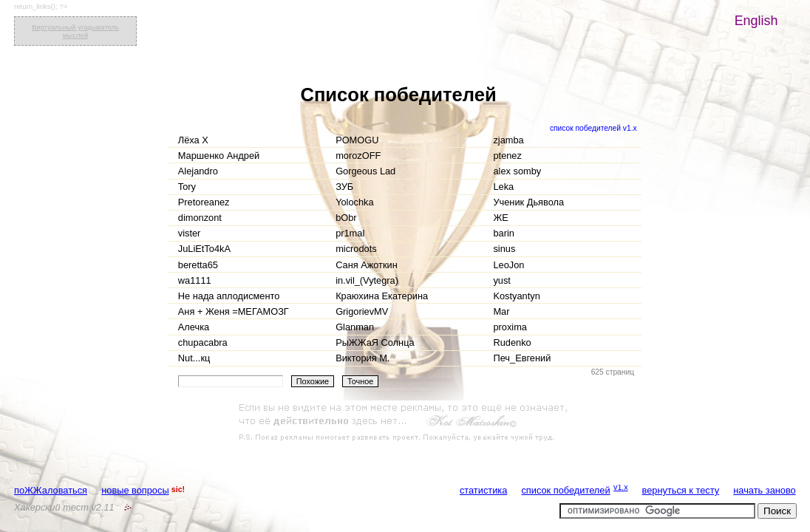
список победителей (565, 490)
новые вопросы (135, 490)
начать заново (764, 490)
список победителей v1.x (593, 128)
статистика (483, 490)
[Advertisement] (405, 423)
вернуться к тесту (681, 490)
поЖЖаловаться (51, 490)
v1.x (621, 487)
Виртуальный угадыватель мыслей (75, 31)
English (756, 21)
